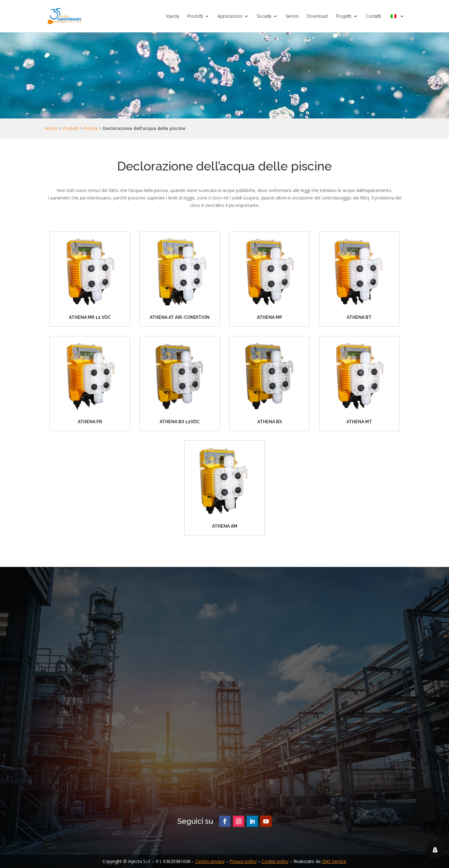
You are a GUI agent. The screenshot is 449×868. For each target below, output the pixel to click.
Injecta (173, 16)
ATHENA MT (359, 422)
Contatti (373, 16)
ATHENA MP (270, 317)
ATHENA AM (225, 526)
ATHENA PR (90, 422)
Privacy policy (243, 861)
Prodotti (195, 16)
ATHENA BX (270, 422)
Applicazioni (230, 16)
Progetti (344, 16)
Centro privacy (210, 861)
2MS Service (334, 861)
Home (51, 128)
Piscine (91, 128)
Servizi (292, 16)
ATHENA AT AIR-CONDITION (180, 317)
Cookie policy (275, 861)
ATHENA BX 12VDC (180, 422)
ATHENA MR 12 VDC (90, 317)
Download (317, 16)
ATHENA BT (359, 317)
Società (264, 16)
